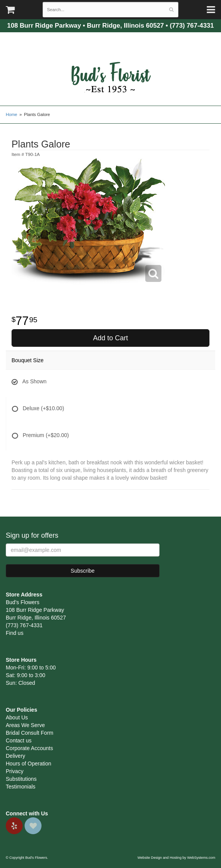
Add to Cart (110, 338)
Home (12, 114)
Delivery (16, 756)
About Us (17, 717)
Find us (15, 633)
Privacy (15, 771)
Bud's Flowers (111, 68)
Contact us (19, 740)
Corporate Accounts (29, 748)
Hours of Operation (28, 764)
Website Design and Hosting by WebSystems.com (176, 858)
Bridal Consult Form (30, 733)
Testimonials (21, 787)
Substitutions (21, 779)
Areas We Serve (25, 725)
